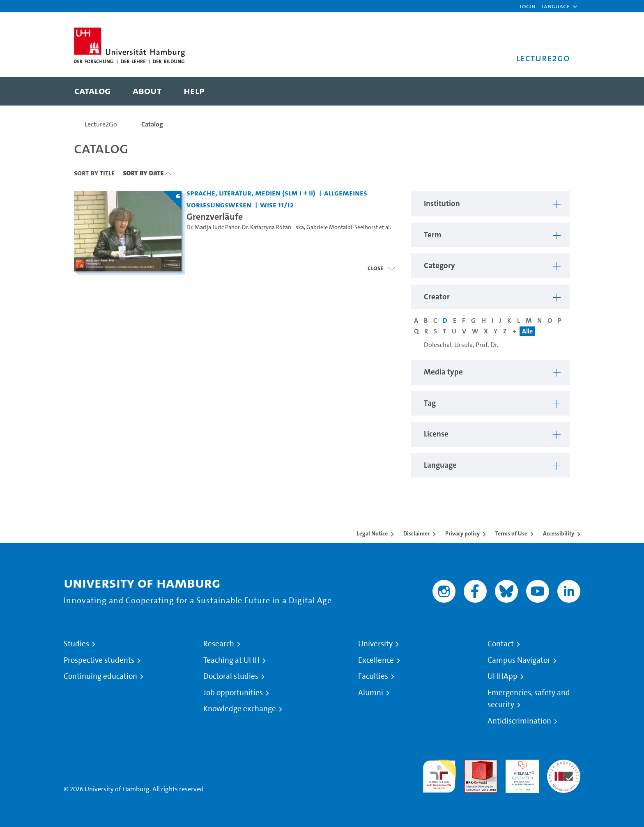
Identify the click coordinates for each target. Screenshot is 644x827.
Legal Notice (372, 533)
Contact (501, 644)
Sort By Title (94, 173)
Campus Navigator (519, 660)
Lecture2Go (101, 124)
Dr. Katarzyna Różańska (273, 227)
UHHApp (503, 676)
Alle (527, 331)
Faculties (373, 676)
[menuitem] (92, 91)
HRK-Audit (520, 764)
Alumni (371, 693)
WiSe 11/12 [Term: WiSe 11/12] (277, 205)
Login (528, 6)
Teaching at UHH (231, 660)
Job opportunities (233, 693)
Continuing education (100, 676)
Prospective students (99, 660)
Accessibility (559, 533)
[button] (555, 6)
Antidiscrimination (519, 721)
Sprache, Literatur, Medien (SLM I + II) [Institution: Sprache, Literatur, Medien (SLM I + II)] (251, 193)
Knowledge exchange (240, 709)
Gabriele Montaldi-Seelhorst (342, 227)
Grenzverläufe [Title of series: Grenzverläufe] (215, 216)
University (375, 644)
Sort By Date (143, 173)
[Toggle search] (556, 91)
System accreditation (564, 769)
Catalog (152, 124)
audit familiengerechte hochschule (439, 774)
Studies (76, 644)
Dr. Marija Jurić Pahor (213, 227)
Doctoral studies (231, 676)
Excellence (376, 660)
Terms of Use (511, 533)
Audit (472, 764)
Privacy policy (462, 533)
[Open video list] (381, 268)
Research (219, 644)
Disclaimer (416, 533)
